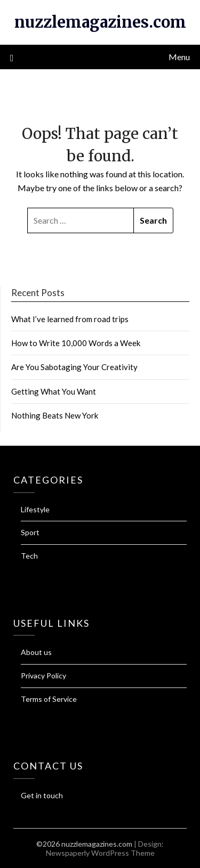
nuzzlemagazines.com (100, 22)
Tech (29, 556)
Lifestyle (35, 509)
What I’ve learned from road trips (70, 319)
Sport (30, 532)
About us (36, 652)
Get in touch (42, 795)
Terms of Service (49, 699)
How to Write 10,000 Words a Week (76, 343)
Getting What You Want (54, 391)
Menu (179, 57)
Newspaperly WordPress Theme (100, 853)
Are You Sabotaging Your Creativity (74, 367)
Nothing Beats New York (55, 415)
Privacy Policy (43, 675)
